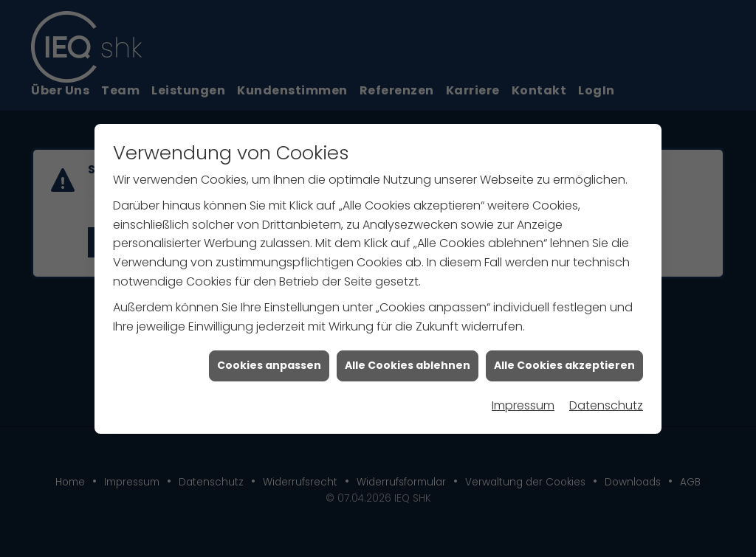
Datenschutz (606, 405)
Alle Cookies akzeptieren (564, 365)
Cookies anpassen (269, 365)
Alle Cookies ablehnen (408, 365)
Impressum (523, 405)
